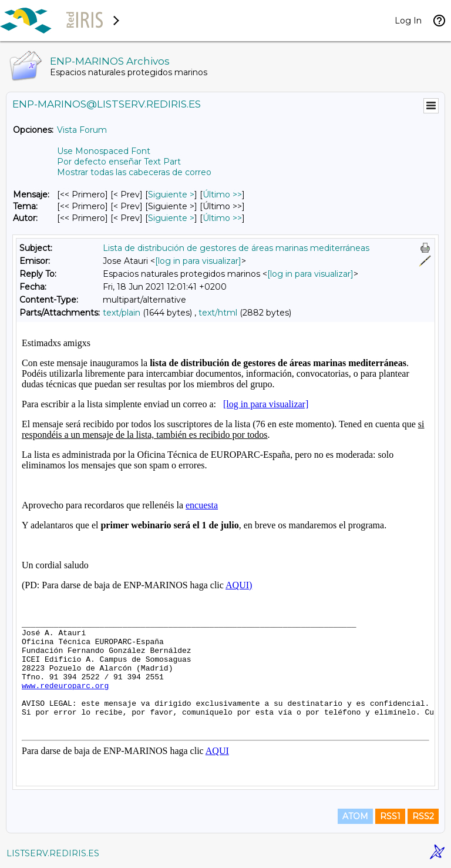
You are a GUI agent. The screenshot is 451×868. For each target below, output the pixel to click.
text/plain (122, 313)
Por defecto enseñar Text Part (119, 162)
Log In (408, 21)
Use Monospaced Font (104, 151)
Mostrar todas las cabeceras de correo (134, 172)
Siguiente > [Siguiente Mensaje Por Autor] (171, 218)
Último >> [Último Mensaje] (222, 195)
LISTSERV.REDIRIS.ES (53, 853)
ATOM (355, 816)
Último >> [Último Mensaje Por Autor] (222, 218)
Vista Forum (82, 130)
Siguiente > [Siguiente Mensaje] (171, 195)
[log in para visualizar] (198, 261)
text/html (218, 313)
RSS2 (423, 816)
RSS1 (390, 816)
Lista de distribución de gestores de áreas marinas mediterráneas (236, 248)
